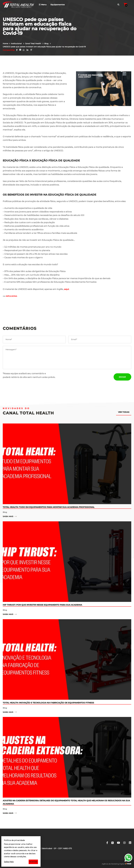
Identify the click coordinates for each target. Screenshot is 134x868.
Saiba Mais (9, 862)
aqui (66, 289)
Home (5, 43)
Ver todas (124, 412)
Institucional (17, 43)
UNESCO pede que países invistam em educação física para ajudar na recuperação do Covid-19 (44, 47)
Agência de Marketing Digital (113, 864)
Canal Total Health (33, 43)
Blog (47, 43)
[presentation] (88, 377)
